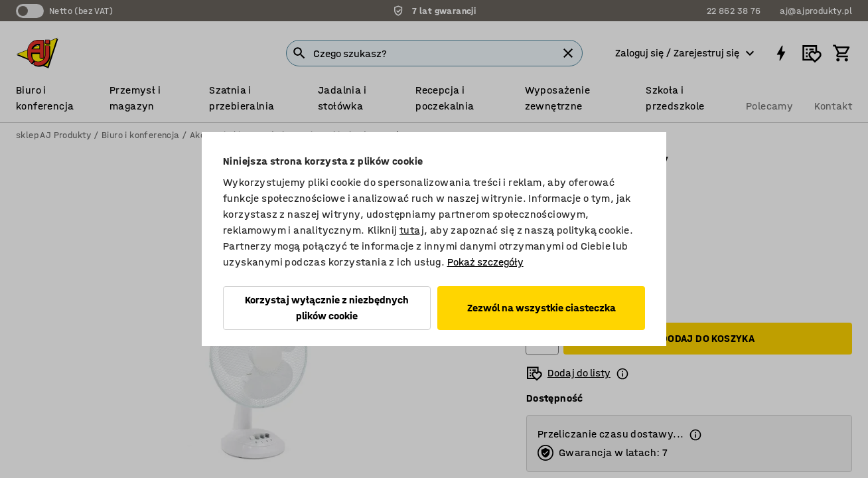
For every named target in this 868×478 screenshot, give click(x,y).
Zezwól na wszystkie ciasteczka (542, 308)
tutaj (412, 230)
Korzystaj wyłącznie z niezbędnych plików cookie (327, 308)
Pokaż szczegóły (485, 262)
